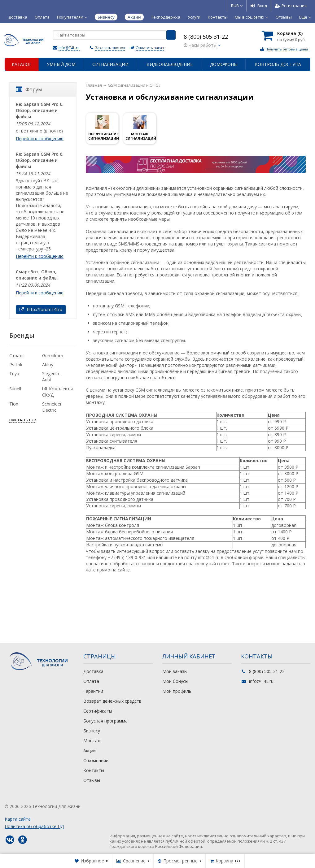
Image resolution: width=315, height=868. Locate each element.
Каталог (22, 64)
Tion (14, 404)
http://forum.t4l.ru (41, 309)
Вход (259, 6)
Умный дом (61, 64)
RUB (237, 6)
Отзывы (284, 17)
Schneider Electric (52, 407)
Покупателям (72, 17)
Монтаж (92, 741)
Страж (16, 356)
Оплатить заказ (150, 48)
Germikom (53, 356)
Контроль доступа (278, 64)
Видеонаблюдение (170, 64)
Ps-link (16, 365)
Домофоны (224, 64)
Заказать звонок (110, 48)
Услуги (194, 17)
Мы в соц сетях (252, 17)
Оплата (42, 17)
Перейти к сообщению (40, 139)
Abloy (48, 365)
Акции (90, 751)
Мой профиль (177, 691)
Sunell (15, 389)
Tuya (14, 373)
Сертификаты (98, 711)
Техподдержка (166, 17)
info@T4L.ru (69, 48)
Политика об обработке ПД (34, 826)
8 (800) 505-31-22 (206, 37)
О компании (96, 760)
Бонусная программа (105, 721)
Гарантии (93, 691)
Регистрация (291, 6)
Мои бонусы (175, 681)
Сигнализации (110, 64)
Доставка (18, 17)
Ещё (305, 17)
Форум (29, 89)
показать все (23, 419)
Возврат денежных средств (112, 701)
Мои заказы (175, 671)
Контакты (218, 17)
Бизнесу (92, 731)
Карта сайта (18, 819)
